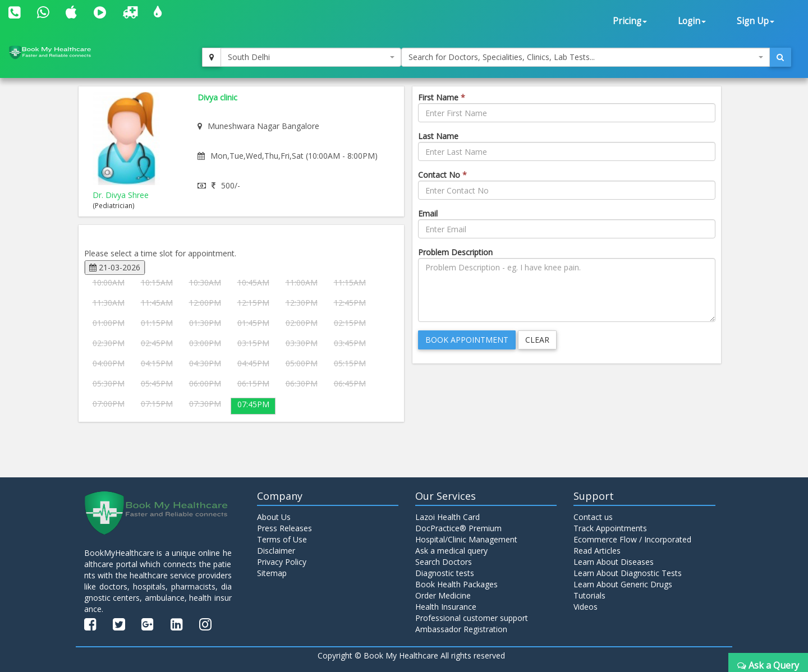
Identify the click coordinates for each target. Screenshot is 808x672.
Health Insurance (446, 607)
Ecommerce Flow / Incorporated (632, 539)
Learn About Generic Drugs (623, 584)
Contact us (593, 517)
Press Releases (284, 528)
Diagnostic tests (445, 573)
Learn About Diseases (614, 562)
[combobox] (311, 57)
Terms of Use (282, 539)
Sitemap (272, 573)
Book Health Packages (456, 584)
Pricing (630, 21)
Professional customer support (472, 618)
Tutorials (589, 595)
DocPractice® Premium (458, 528)
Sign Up (756, 21)
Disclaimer (276, 551)
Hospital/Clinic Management (466, 539)
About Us (274, 517)
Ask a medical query (451, 551)
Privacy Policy (282, 562)
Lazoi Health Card (447, 517)
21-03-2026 (115, 267)
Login (692, 21)
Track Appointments (610, 528)
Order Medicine (443, 595)
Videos (586, 607)
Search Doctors (444, 562)
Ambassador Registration (461, 629)
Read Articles (597, 551)
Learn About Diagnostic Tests (628, 573)
